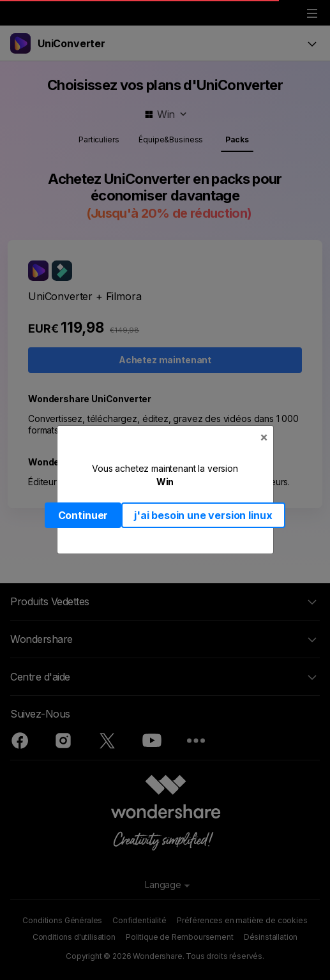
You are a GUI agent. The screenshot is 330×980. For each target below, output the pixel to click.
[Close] (264, 437)
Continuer (83, 515)
